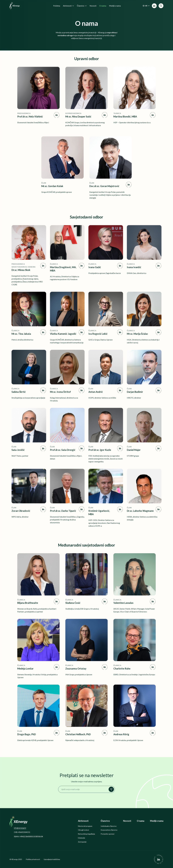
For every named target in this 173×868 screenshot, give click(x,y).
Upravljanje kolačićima (52, 859)
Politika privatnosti (33, 859)
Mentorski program (85, 826)
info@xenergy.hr (20, 828)
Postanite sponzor (108, 834)
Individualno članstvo (109, 826)
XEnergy (15, 859)
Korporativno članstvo (109, 830)
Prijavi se (112, 789)
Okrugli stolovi (83, 830)
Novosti (127, 821)
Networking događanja (86, 834)
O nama (141, 821)
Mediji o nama (157, 821)
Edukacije (82, 838)
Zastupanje (82, 842)
